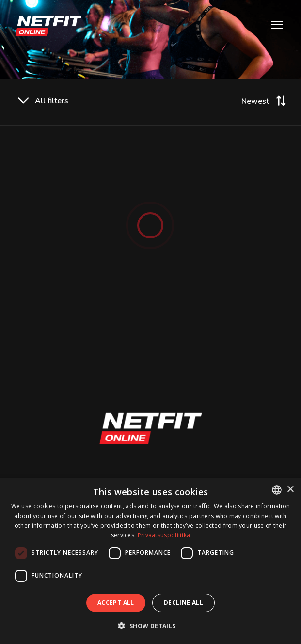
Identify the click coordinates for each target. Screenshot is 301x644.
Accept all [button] (116, 603)
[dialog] (150, 561)
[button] (150, 626)
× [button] (290, 490)
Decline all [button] (183, 603)
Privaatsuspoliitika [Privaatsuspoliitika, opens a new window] (164, 535)
